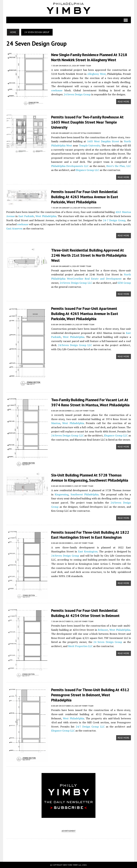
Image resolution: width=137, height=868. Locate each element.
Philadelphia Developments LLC (70, 166)
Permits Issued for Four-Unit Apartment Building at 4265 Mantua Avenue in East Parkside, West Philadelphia (85, 312)
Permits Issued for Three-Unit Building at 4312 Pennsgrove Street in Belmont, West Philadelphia (90, 694)
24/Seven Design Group (65, 554)
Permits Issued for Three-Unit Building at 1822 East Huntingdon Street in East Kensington (90, 534)
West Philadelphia (46, 215)
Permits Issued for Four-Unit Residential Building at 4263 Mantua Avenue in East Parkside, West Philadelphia (85, 196)
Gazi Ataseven (14, 228)
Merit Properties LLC (80, 645)
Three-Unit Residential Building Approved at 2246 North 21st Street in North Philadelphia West (89, 254)
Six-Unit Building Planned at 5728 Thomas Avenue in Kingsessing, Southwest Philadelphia (90, 476)
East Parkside (26, 215)
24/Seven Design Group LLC (75, 344)
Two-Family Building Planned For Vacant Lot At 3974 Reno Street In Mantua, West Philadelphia (90, 401)
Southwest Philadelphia (85, 493)
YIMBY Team (85, 65)
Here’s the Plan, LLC (119, 166)
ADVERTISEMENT (69, 830)
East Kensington (88, 550)
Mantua (56, 422)
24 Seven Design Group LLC (76, 282)
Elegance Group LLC (87, 170)
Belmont (103, 629)
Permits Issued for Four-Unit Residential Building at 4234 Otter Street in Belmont (85, 612)
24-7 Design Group (114, 219)
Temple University (90, 145)
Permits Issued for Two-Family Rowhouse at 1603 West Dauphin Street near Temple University (87, 122)
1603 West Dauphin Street (103, 141)
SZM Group (124, 282)
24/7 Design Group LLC (90, 726)
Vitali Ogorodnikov (91, 133)
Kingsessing (62, 493)
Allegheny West (96, 74)
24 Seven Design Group (77, 94)
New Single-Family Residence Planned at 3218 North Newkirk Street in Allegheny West (89, 57)
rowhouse (57, 90)
